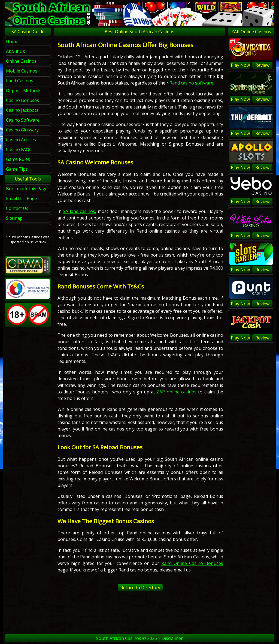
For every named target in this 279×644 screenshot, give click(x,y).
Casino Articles (21, 140)
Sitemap (14, 218)
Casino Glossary (22, 130)
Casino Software (23, 120)
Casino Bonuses (22, 100)
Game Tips (17, 169)
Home (12, 41)
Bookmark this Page (27, 189)
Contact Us (17, 208)
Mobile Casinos (22, 71)
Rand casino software (191, 83)
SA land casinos (79, 211)
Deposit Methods (24, 91)
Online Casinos (21, 61)
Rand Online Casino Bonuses (192, 563)
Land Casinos (20, 81)
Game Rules (18, 159)
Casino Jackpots (22, 110)
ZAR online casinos (177, 392)
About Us (16, 51)
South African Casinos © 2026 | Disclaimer (139, 638)
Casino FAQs (19, 149)
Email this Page (22, 198)
